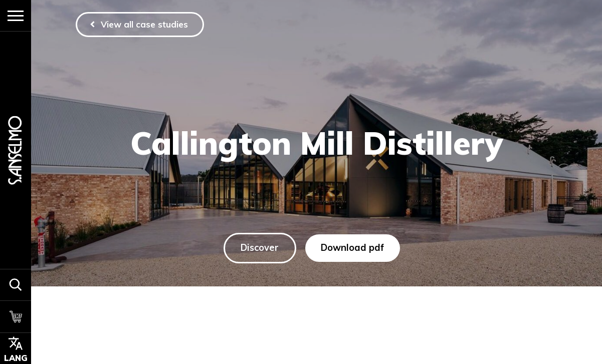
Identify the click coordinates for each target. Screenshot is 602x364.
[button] (16, 285)
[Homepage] (16, 150)
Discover (260, 248)
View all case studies (145, 24)
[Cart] (16, 316)
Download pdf (353, 248)
